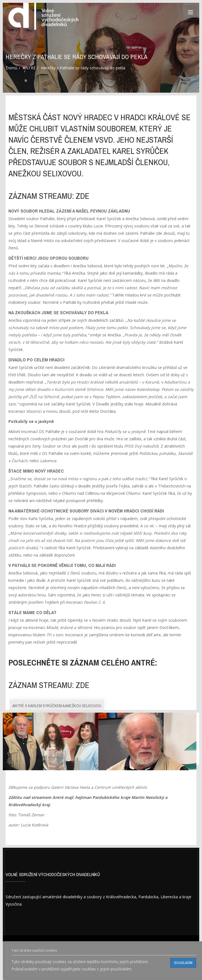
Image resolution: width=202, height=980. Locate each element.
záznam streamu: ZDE (49, 196)
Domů (11, 68)
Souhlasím (183, 963)
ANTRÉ (29, 68)
